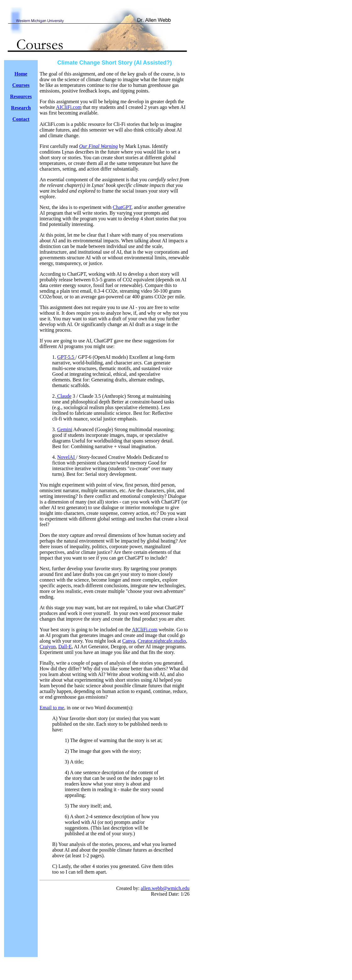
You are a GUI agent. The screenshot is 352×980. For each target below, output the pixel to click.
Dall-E (65, 647)
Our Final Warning (99, 146)
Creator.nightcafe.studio (162, 641)
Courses (21, 85)
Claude (64, 396)
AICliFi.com (69, 107)
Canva (129, 641)
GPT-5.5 (66, 357)
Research (21, 108)
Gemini (65, 429)
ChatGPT (122, 207)
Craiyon (48, 647)
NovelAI (67, 457)
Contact (21, 119)
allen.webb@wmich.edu (165, 888)
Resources (21, 96)
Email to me (52, 708)
